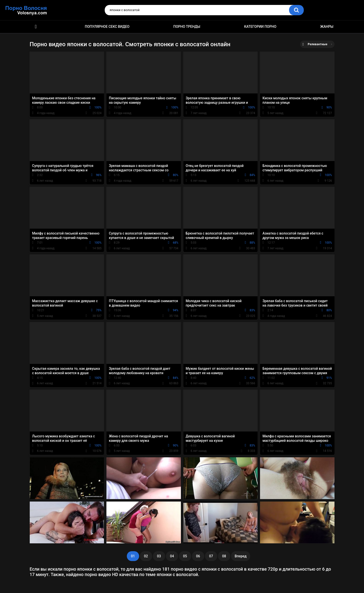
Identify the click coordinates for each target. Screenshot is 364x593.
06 (198, 556)
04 (172, 556)
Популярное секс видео (107, 27)
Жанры (327, 27)
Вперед (241, 556)
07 (211, 556)
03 (159, 556)
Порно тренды (187, 27)
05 (185, 556)
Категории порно (260, 27)
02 (146, 556)
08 (224, 556)
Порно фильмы (36, 27)
